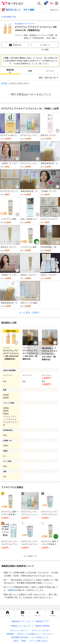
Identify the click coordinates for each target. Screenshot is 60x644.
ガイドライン (48, 634)
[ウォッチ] (17, 131)
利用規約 (10, 634)
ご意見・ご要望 (19, 641)
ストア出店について (40, 637)
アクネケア (30, 24)
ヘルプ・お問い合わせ (38, 641)
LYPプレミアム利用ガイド (28, 634)
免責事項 (11, 590)
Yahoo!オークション (21, 621)
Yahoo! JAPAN (42, 626)
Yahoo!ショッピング (21, 626)
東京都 (4, 83)
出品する (15, 45)
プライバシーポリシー (19, 631)
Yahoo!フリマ (42, 621)
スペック (50, 71)
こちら (33, 64)
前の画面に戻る (10, 17)
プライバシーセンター (41, 631)
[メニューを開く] (57, 3)
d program (19, 24)
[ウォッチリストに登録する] (16, 343)
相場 (30, 71)
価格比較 (10, 71)
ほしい (45, 45)
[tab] (10, 71)
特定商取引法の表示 (20, 637)
